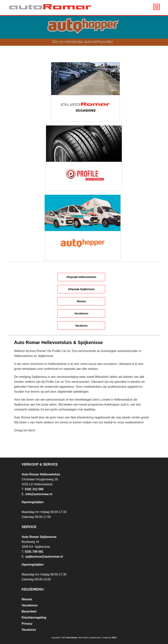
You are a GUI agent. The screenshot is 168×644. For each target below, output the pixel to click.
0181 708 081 (34, 552)
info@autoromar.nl (39, 494)
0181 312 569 (34, 489)
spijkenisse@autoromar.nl (44, 557)
